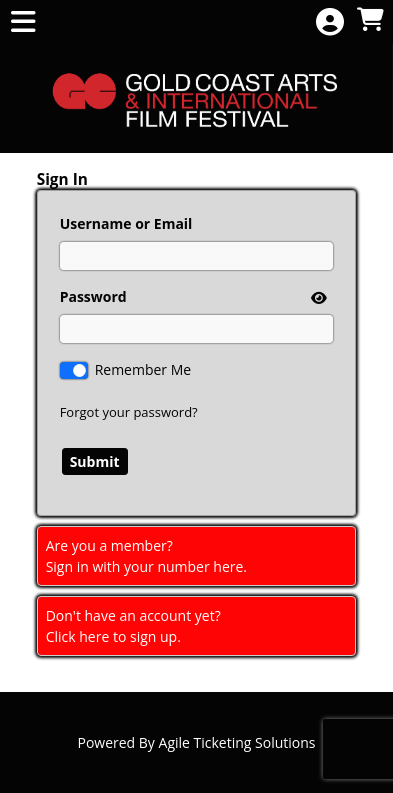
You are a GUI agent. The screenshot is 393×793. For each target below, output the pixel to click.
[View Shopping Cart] (370, 20)
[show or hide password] (317, 297)
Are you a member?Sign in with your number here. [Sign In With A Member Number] (146, 556)
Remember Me (143, 369)
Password (93, 296)
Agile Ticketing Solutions (237, 742)
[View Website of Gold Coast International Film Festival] (196, 98)
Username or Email (126, 223)
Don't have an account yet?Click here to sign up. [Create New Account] (133, 626)
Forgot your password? (129, 412)
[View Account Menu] (330, 22)
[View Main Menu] (23, 22)
